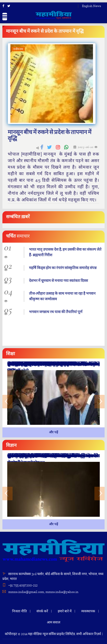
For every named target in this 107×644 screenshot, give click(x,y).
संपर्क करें (42, 611)
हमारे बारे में (65, 611)
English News (91, 6)
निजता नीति (19, 611)
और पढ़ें (54, 432)
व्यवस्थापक (88, 611)
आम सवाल (53, 622)
